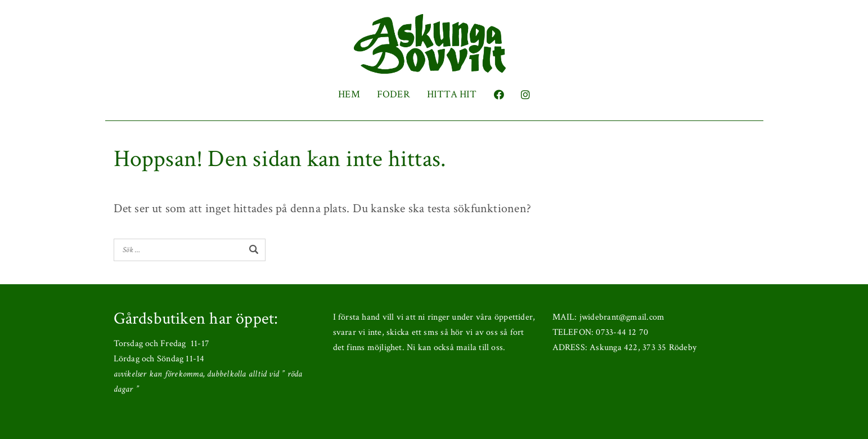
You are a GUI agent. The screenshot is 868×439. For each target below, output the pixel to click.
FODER (393, 94)
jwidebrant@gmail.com (622, 317)
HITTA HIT (452, 94)
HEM (349, 94)
